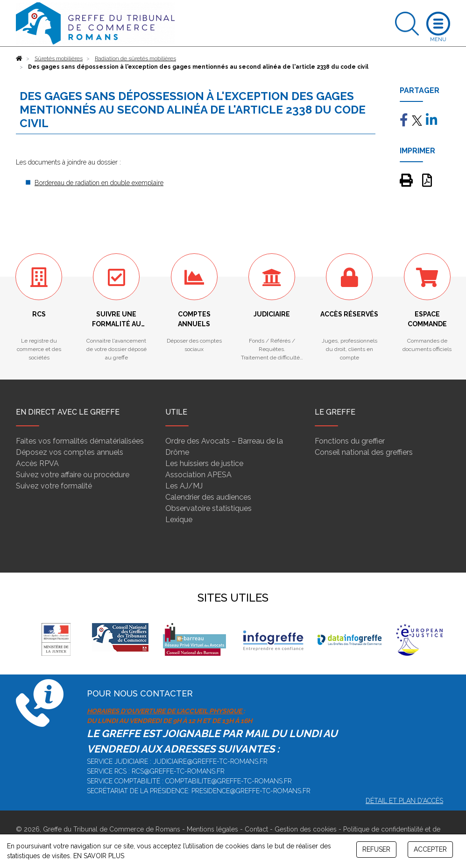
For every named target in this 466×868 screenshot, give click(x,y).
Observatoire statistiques (208, 508)
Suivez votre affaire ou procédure (73, 475)
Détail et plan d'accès (404, 801)
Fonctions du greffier (350, 441)
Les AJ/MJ (184, 486)
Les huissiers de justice (204, 463)
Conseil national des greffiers (364, 452)
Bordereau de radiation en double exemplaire (99, 183)
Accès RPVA (37, 463)
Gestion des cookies (306, 829)
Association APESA (198, 475)
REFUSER (376, 849)
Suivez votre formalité (54, 486)
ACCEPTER (430, 849)
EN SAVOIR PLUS (99, 856)
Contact (256, 829)
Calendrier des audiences (208, 497)
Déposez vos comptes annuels (70, 452)
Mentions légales (212, 829)
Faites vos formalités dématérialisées (80, 441)
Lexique (179, 520)
